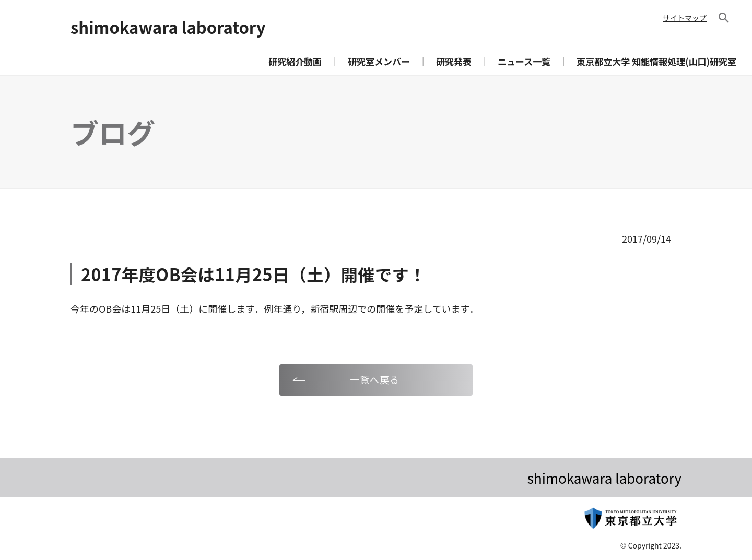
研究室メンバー (379, 61)
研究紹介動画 (295, 61)
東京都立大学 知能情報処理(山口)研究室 (656, 61)
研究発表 (454, 61)
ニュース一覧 (524, 61)
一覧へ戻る (375, 379)
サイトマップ (685, 18)
